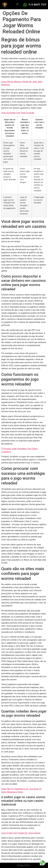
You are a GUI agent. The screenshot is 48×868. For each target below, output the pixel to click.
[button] (17, 4)
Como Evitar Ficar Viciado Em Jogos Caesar (21, 833)
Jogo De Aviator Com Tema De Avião (18, 113)
